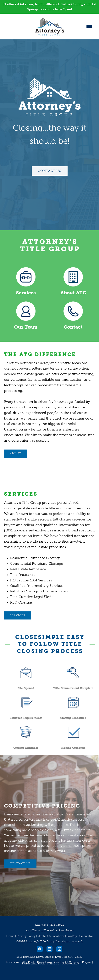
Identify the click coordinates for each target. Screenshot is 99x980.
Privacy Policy (26, 936)
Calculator (86, 936)
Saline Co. (54, 964)
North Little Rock (33, 964)
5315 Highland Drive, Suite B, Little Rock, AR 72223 (49, 957)
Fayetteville (70, 964)
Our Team (26, 327)
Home (11, 936)
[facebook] (40, 949)
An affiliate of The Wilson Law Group (49, 930)
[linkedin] (49, 949)
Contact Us (50, 171)
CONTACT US (20, 863)
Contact (73, 327)
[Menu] (89, 27)
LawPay (72, 936)
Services (26, 293)
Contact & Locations (51, 936)
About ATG (73, 293)
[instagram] (59, 949)
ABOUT (15, 453)
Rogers (87, 962)
